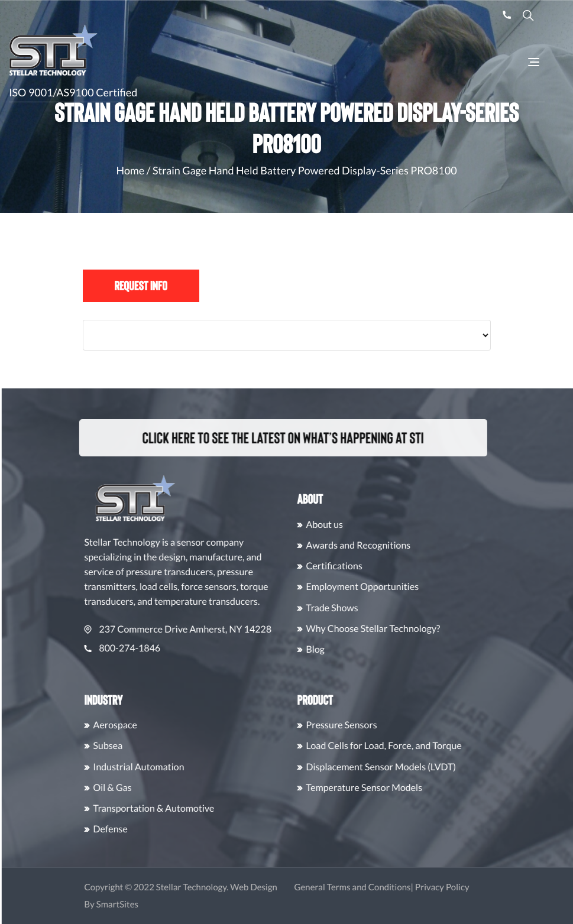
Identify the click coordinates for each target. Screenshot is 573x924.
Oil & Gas (150, 788)
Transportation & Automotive (192, 808)
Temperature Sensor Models (402, 788)
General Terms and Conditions (391, 887)
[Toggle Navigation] (534, 62)
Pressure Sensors (380, 725)
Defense (148, 829)
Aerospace (153, 725)
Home (130, 170)
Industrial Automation (177, 767)
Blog (354, 649)
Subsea (146, 746)
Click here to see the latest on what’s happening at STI (270, 438)
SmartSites (155, 904)
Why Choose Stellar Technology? (411, 629)
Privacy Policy (480, 887)
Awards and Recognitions (396, 545)
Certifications (372, 566)
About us (363, 525)
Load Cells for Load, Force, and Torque (422, 746)
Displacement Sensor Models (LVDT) (419, 767)
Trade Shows (370, 608)
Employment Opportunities (401, 587)
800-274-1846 (161, 648)
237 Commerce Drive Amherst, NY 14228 (216, 629)
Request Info (141, 286)
